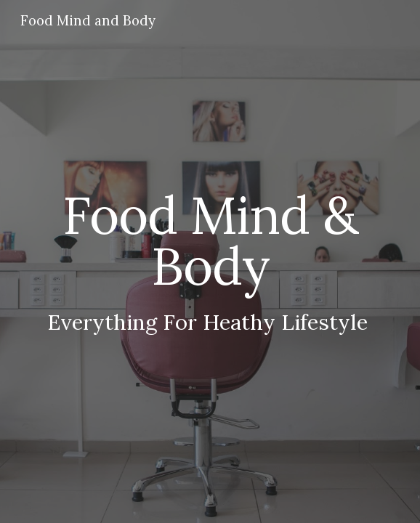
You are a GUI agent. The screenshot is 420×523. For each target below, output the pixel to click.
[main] (210, 262)
